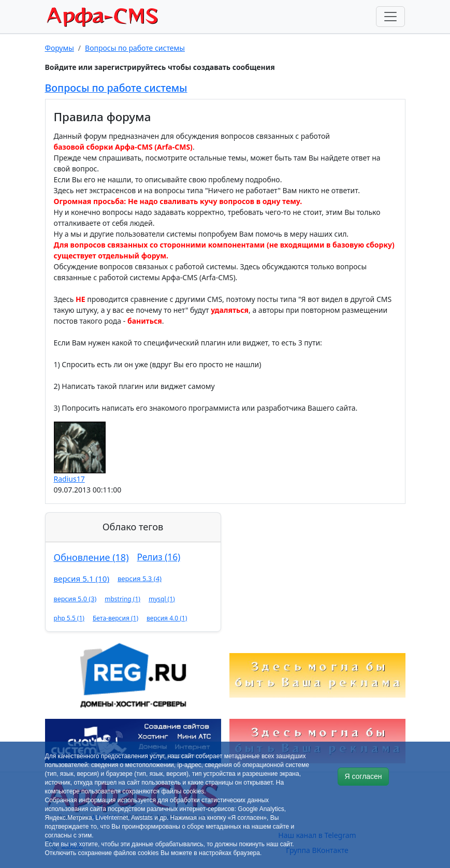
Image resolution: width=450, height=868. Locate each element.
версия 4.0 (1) (167, 618)
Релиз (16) (159, 557)
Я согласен (363, 776)
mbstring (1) (122, 599)
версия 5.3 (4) (140, 578)
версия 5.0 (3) (75, 599)
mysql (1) (162, 599)
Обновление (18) (91, 557)
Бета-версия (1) (115, 618)
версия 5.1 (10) (82, 578)
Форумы (60, 48)
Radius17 (69, 479)
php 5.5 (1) (69, 618)
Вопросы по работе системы (135, 48)
